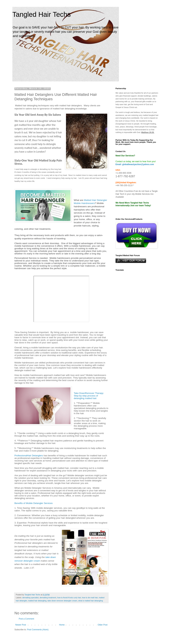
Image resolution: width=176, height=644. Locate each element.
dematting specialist (31, 598)
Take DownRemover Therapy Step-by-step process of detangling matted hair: (89, 396)
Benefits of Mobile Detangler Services (34, 503)
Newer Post (21, 625)
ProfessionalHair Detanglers (29, 456)
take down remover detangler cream (62, 601)
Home (62, 625)
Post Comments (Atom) (38, 630)
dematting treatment (48, 598)
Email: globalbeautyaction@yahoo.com (135, 164)
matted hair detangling (37, 601)
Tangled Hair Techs (42, 14)
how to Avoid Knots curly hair (69, 598)
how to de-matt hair (90, 598)
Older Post (103, 625)
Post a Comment (26, 619)
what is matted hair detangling (90, 601)
